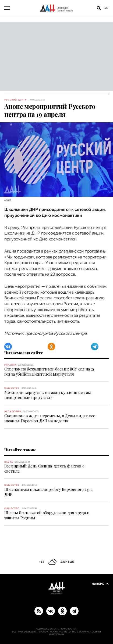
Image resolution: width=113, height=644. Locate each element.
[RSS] (39, 611)
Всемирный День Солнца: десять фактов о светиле (44, 468)
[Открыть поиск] (99, 8)
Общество (12, 388)
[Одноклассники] (51, 347)
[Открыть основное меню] (7, 8)
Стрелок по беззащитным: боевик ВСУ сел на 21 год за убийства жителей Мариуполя (49, 371)
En (107, 8)
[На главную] (56, 8)
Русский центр (16, 100)
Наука (9, 462)
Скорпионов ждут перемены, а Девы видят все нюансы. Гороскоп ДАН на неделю (50, 418)
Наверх (100, 584)
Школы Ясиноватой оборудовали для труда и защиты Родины (47, 515)
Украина (10, 365)
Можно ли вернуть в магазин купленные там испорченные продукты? (47, 395)
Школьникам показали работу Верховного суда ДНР (48, 492)
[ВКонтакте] (8, 347)
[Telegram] (95, 347)
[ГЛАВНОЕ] (74, 611)
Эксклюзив (13, 411)
